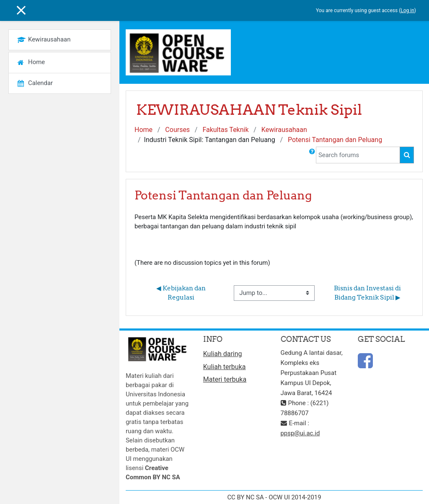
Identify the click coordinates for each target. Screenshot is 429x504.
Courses (177, 130)
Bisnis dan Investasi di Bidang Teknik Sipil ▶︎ (368, 293)
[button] (312, 155)
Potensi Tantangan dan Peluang (335, 140)
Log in (407, 10)
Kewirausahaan (284, 130)
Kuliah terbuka (225, 367)
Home (143, 130)
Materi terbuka (225, 379)
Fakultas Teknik (225, 130)
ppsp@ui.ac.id (300, 433)
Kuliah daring (223, 354)
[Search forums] (358, 155)
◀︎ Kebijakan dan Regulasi (182, 293)
